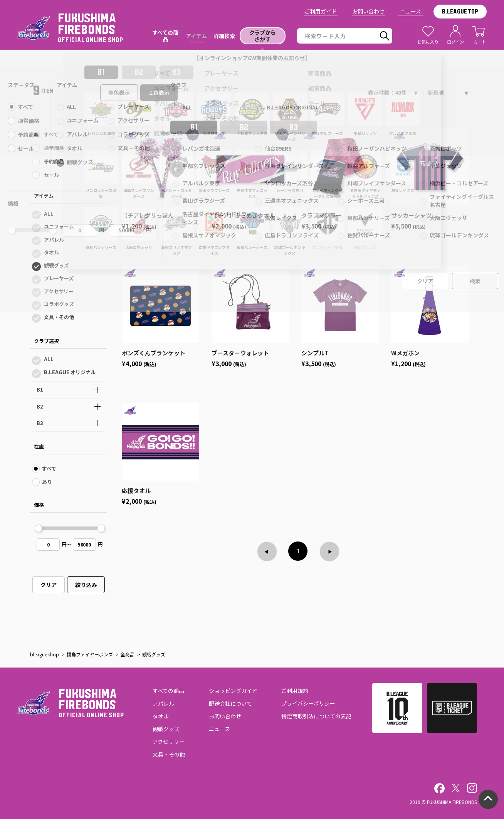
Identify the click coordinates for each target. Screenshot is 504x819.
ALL (49, 214)
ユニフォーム (59, 226)
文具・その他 (59, 317)
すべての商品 (168, 691)
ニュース (411, 11)
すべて (51, 134)
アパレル (54, 240)
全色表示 (119, 92)
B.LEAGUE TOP (460, 12)
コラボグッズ (59, 304)
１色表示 (159, 92)
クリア (49, 585)
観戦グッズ (56, 265)
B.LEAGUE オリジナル (70, 372)
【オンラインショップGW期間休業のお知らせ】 (252, 58)
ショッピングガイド (233, 691)
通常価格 (54, 148)
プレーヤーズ (59, 278)
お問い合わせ (368, 11)
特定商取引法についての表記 (316, 716)
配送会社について (230, 703)
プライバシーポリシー (308, 703)
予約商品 (54, 161)
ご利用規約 (295, 691)
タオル (51, 252)
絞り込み (86, 585)
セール (51, 175)
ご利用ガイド (321, 11)
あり (47, 482)
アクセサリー (59, 291)
